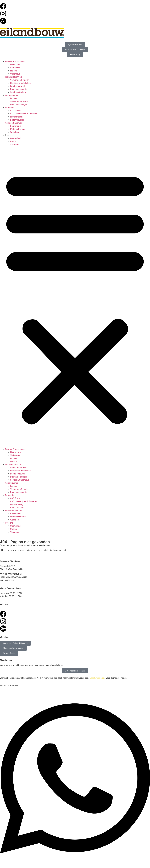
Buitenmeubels (17, 120)
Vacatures (15, 144)
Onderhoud (15, 74)
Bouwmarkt (15, 126)
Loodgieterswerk (18, 86)
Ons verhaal (16, 138)
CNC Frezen (16, 111)
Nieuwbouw (16, 65)
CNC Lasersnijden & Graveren (24, 114)
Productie (9, 108)
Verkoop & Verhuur (14, 123)
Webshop (15, 132)
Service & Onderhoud (20, 92)
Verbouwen (15, 68)
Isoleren (14, 71)
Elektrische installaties (20, 83)
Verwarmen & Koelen (20, 80)
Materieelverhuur (18, 129)
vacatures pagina (98, 678)
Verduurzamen (12, 95)
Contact (14, 141)
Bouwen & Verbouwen (15, 62)
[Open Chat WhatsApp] (75, 863)
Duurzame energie (18, 89)
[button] (75, 297)
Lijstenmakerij (17, 117)
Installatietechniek (13, 77)
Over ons (9, 135)
